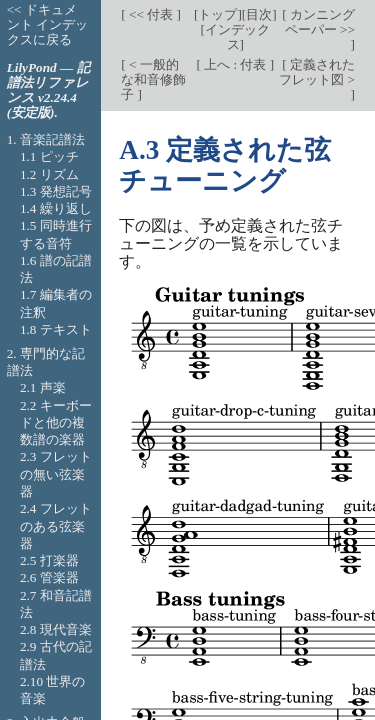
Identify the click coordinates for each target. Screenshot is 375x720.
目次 (259, 14)
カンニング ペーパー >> (320, 22)
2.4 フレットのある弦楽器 (56, 526)
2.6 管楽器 (49, 577)
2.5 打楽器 (49, 560)
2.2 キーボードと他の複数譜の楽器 (56, 423)
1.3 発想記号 (56, 191)
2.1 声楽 (43, 387)
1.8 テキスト (56, 329)
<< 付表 (151, 14)
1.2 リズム (49, 174)
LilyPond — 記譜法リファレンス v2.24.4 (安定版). (48, 90)
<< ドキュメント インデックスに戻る (47, 24)
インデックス (237, 37)
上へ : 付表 (235, 64)
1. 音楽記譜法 (46, 139)
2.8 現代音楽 (56, 629)
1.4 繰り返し (56, 208)
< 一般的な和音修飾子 (153, 79)
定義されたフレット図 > (317, 72)
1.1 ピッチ (49, 156)
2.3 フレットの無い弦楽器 (56, 474)
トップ (217, 14)
